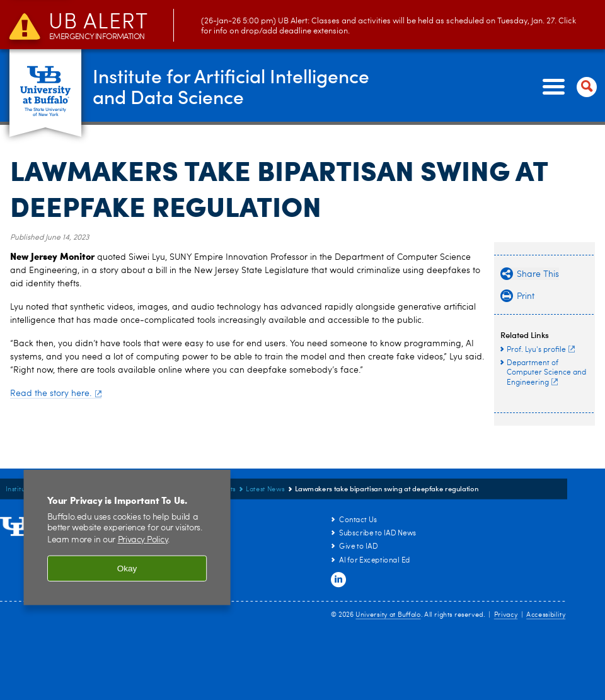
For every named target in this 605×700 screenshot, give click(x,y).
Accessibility (546, 615)
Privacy (506, 615)
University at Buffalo (388, 615)
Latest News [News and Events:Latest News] (265, 490)
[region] (127, 538)
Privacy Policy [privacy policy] (143, 540)
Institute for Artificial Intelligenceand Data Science (231, 86)
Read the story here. (56, 394)
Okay (127, 569)
